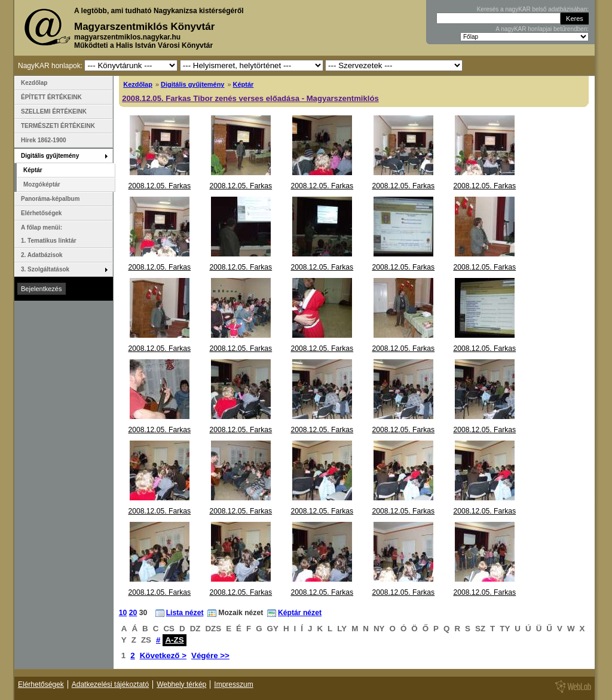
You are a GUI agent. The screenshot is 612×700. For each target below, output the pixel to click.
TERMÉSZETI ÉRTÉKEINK (58, 126)
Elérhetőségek (41, 213)
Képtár (244, 84)
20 (133, 613)
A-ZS (174, 640)
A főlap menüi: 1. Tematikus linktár (49, 234)
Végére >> (210, 655)
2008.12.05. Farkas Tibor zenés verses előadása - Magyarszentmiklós (250, 98)
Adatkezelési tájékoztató (110, 684)
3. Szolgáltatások (45, 269)
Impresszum (233, 684)
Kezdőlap (138, 84)
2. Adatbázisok (42, 255)
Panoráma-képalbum (50, 199)
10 (123, 613)
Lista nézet (185, 613)
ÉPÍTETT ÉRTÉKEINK (51, 97)
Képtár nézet (300, 613)
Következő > (163, 655)
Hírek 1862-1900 (44, 140)
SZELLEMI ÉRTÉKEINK (54, 111)
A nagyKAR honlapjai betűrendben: (542, 29)
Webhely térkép (181, 684)
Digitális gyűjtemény (192, 84)
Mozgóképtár (42, 184)
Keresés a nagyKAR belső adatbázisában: (533, 9)
